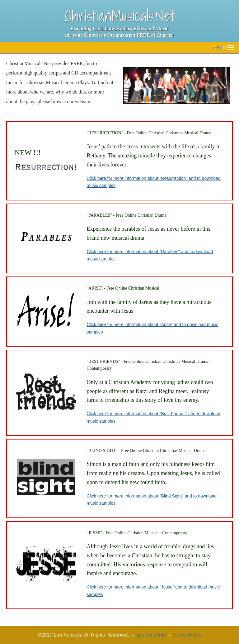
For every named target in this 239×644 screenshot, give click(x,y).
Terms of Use (187, 635)
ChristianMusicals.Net (120, 16)
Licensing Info (151, 635)
